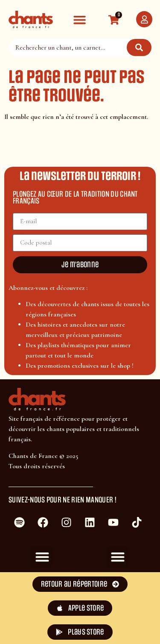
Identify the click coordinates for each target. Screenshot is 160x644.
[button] (79, 19)
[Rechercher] (139, 47)
